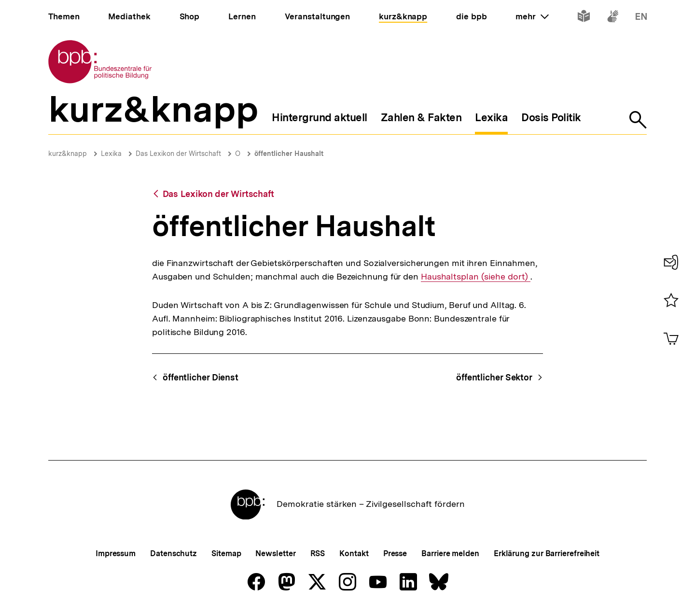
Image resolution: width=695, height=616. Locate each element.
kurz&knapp (68, 154)
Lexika (111, 154)
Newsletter (275, 553)
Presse (395, 553)
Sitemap (226, 553)
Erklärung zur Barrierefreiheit (547, 553)
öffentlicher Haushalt (289, 154)
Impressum (116, 553)
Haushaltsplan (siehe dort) (475, 277)
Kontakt (354, 553)
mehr (532, 16)
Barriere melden (450, 553)
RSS (318, 553)
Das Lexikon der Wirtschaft (178, 154)
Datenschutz (174, 553)
